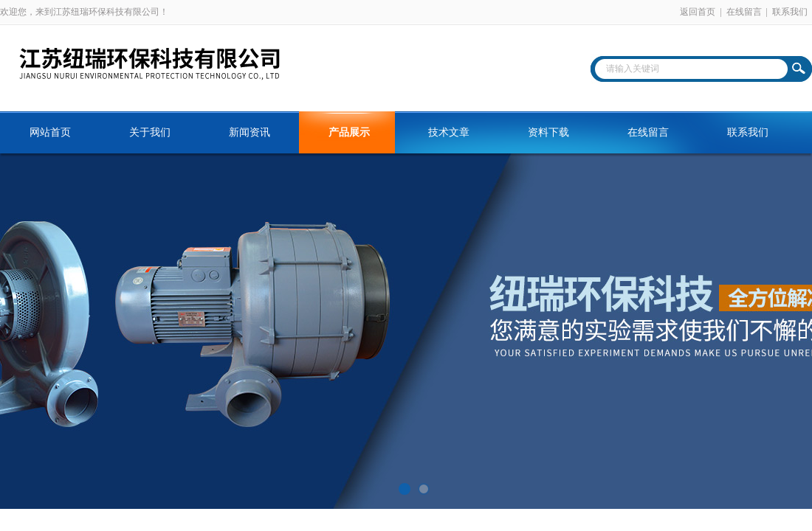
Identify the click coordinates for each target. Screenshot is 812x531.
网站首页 (50, 132)
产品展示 (349, 132)
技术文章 (449, 132)
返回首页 (698, 12)
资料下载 (548, 132)
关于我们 (150, 132)
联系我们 (790, 12)
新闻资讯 (250, 132)
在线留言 (744, 12)
